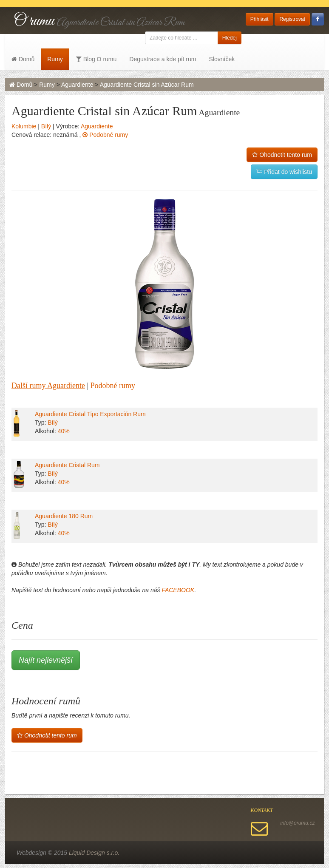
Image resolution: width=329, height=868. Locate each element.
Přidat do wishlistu (284, 172)
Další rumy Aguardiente (48, 386)
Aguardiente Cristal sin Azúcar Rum (147, 85)
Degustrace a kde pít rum (163, 59)
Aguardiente (77, 85)
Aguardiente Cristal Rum (67, 465)
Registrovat (292, 19)
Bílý (46, 126)
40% (64, 431)
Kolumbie (24, 126)
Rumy (55, 59)
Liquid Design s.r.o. (94, 853)
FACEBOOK (178, 590)
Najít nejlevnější (46, 660)
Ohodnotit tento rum (282, 155)
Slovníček (222, 59)
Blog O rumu (96, 59)
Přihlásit (260, 19)
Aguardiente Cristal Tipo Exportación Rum (90, 414)
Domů (23, 59)
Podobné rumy (105, 135)
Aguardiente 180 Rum (64, 516)
